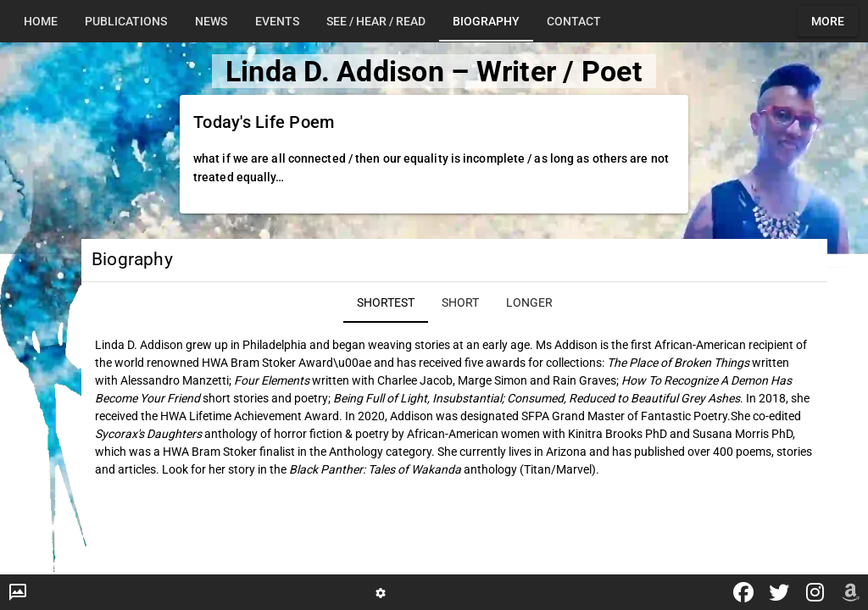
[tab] (41, 21)
